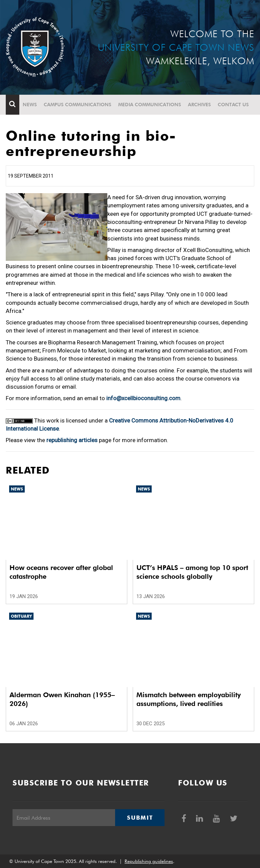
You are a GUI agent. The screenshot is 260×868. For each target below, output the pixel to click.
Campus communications (78, 105)
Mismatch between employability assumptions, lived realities (189, 699)
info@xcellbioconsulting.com (143, 398)
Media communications (150, 105)
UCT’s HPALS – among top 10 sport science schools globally (192, 572)
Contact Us (233, 105)
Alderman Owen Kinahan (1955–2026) (62, 699)
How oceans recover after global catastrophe (61, 572)
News (30, 105)
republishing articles (72, 440)
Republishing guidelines (149, 861)
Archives (199, 105)
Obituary (21, 616)
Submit (140, 818)
